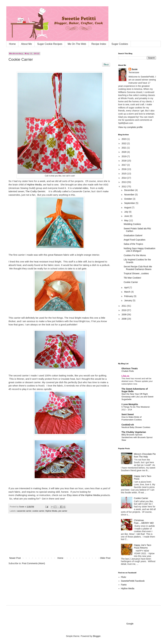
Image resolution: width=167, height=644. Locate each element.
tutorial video (81, 188)
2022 (124, 143)
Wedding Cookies (132, 224)
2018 (124, 161)
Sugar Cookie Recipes (50, 44)
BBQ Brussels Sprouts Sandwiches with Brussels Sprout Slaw (137, 437)
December (130, 190)
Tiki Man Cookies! (132, 278)
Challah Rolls (128, 371)
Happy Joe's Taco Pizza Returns (143, 546)
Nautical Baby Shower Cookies (136, 427)
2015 (124, 174)
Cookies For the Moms (135, 255)
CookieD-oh (128, 425)
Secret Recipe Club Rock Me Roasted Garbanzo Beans (138, 268)
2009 (124, 315)
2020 (124, 152)
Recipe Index (99, 44)
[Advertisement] (60, 536)
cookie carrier (38, 511)
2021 (124, 148)
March (128, 292)
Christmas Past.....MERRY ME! (144, 522)
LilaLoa (125, 376)
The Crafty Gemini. (36, 191)
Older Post (105, 558)
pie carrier (63, 511)
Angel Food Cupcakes (135, 240)
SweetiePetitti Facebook (133, 581)
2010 (124, 310)
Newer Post (15, 558)
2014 (124, 178)
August (128, 208)
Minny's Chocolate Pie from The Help (145, 455)
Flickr (124, 577)
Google (130, 624)
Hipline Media (34, 185)
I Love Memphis (130, 404)
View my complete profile (130, 127)
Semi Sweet (128, 414)
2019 (124, 156)
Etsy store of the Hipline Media (83, 495)
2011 (124, 306)
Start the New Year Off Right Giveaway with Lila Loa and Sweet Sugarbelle (137, 397)
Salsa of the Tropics (133, 244)
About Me (26, 44)
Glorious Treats (130, 368)
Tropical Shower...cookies (136, 273)
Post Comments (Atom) (33, 563)
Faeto (124, 585)
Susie (22, 507)
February (129, 296)
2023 (124, 139)
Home (12, 44)
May (127, 220)
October (128, 199)
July (126, 212)
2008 (124, 319)
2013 (124, 182)
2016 (124, 169)
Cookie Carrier (131, 282)
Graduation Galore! (133, 235)
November (130, 195)
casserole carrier (24, 511)
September (130, 203)
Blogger (97, 636)
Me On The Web (77, 44)
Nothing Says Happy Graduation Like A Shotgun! (140, 250)
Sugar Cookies (120, 44)
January (128, 300)
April (127, 288)
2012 (124, 187)
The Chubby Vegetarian (134, 432)
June (127, 216)
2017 (124, 165)
